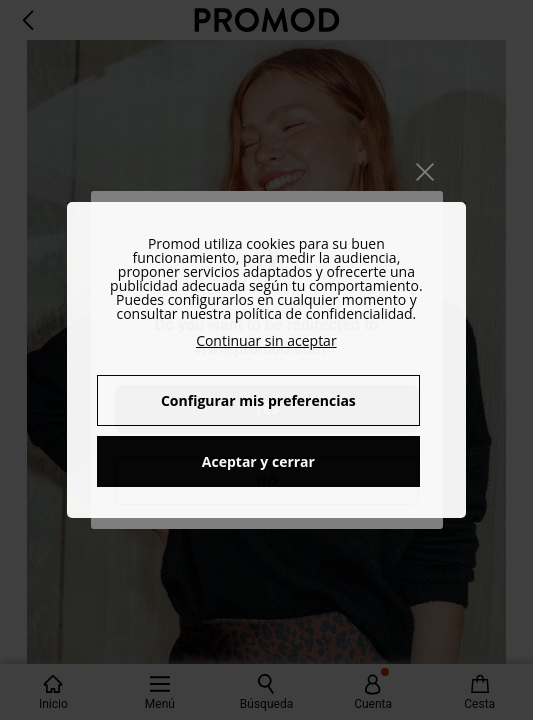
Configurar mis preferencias (258, 400)
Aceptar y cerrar (258, 461)
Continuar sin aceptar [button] (266, 340)
